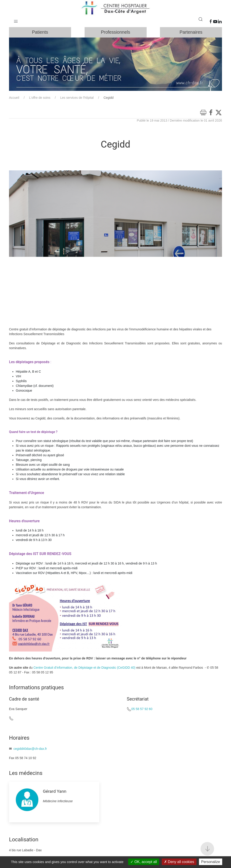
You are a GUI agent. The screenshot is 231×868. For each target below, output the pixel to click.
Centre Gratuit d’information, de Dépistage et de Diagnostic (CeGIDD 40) (84, 669)
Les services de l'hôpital (77, 99)
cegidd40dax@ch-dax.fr (30, 750)
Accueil (14, 99)
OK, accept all (144, 862)
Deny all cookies (179, 862)
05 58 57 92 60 (142, 710)
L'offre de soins (40, 99)
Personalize (211, 862)
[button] (16, 20)
